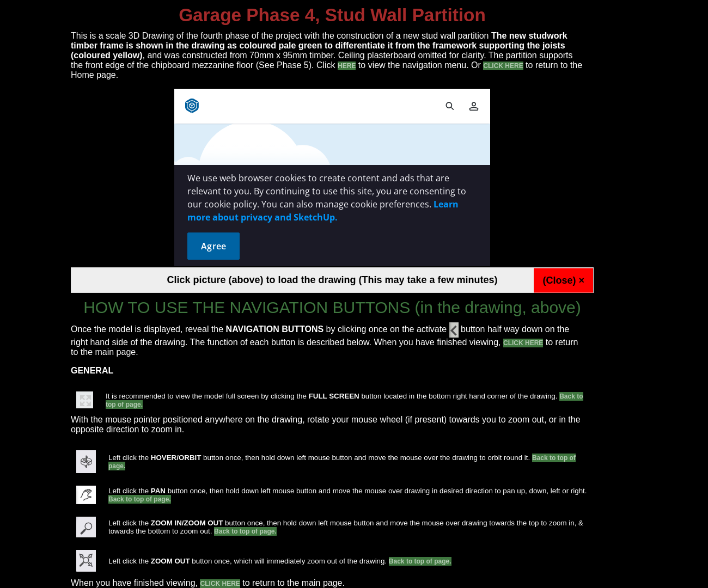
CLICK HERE (503, 66)
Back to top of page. (140, 499)
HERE (347, 66)
